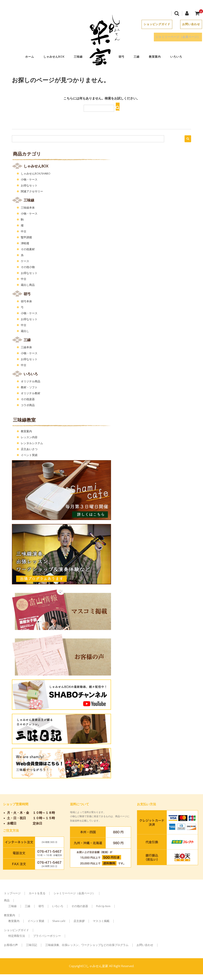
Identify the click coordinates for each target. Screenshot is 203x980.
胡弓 (123, 57)
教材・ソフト (29, 387)
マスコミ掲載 (101, 921)
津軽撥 (25, 243)
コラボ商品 (28, 405)
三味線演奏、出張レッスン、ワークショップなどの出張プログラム (87, 945)
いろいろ (178, 57)
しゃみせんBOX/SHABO (36, 174)
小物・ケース (29, 180)
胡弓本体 (26, 302)
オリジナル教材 (31, 393)
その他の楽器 (80, 906)
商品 (7, 901)
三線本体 (26, 347)
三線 (138, 57)
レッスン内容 (29, 437)
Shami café (59, 921)
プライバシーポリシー (47, 936)
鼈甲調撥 (26, 238)
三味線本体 (28, 208)
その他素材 (28, 249)
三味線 (80, 57)
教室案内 (156, 57)
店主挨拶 (79, 921)
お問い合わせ (190, 25)
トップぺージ (12, 893)
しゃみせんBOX (55, 57)
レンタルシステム (32, 443)
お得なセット (29, 186)
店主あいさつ (29, 449)
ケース (25, 261)
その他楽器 (28, 399)
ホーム (31, 57)
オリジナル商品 (31, 382)
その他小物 (28, 267)
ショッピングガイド (156, 25)
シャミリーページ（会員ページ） (177, 37)
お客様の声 (11, 945)
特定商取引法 (17, 936)
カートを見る (37, 893)
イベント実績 (29, 455)
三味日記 (32, 945)
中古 (24, 232)
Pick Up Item (103, 906)
